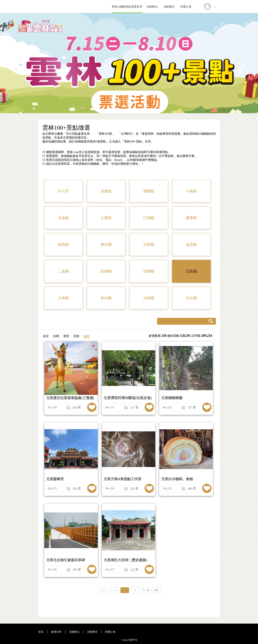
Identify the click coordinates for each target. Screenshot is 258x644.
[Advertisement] (129, 604)
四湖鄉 (149, 271)
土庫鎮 (106, 218)
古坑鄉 (191, 298)
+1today (124, 640)
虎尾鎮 (106, 191)
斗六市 (63, 191)
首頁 (103, 590)
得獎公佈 (186, 7)
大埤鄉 (63, 298)
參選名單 (56, 632)
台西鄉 (149, 245)
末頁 (156, 590)
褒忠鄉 (106, 245)
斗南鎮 (191, 191)
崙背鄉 (191, 245)
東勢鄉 (63, 245)
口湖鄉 (149, 218)
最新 (46, 336)
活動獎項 (169, 7)
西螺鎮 (149, 191)
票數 (76, 336)
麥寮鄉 (191, 218)
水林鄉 (149, 298)
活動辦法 (152, 7)
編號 (87, 336)
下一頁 (146, 590)
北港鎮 (63, 218)
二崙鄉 (63, 271)
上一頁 (114, 590)
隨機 (56, 336)
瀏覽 (66, 336)
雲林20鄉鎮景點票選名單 (127, 7)
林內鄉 (106, 298)
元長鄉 (191, 271)
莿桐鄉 (106, 271)
